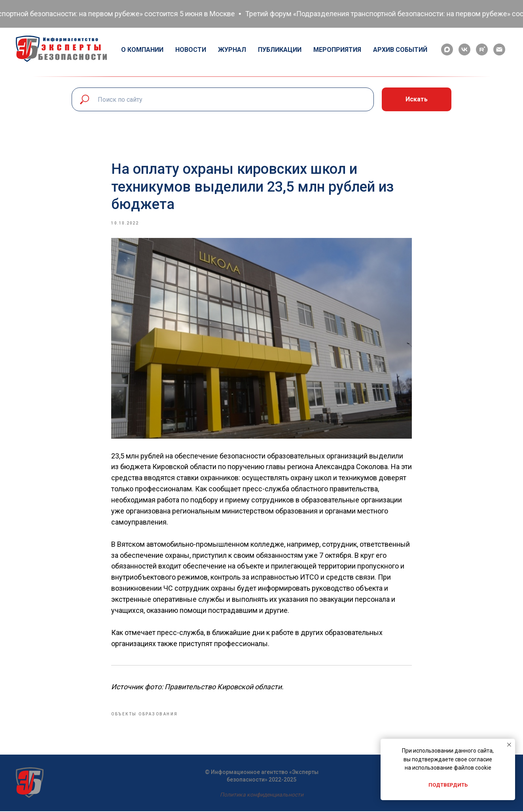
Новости (191, 50)
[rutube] (482, 49)
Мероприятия (337, 50)
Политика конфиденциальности (262, 795)
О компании (142, 50)
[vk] (464, 49)
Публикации (280, 50)
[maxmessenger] (447, 49)
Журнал (232, 50)
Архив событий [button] (400, 50)
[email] (499, 49)
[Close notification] (509, 745)
